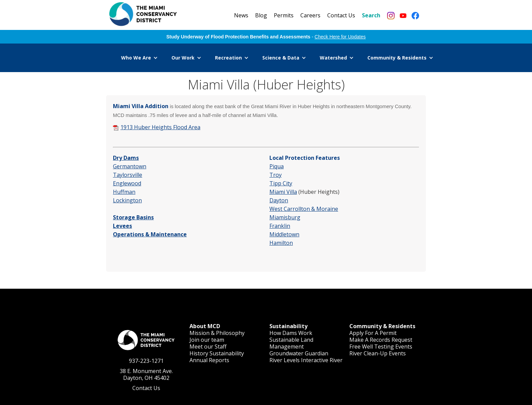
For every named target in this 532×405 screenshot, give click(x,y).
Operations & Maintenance (150, 234)
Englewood (127, 183)
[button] (139, 58)
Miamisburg (285, 217)
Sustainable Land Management (291, 343)
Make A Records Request (381, 340)
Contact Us (341, 15)
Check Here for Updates (340, 37)
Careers (310, 15)
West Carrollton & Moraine (304, 209)
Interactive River (322, 360)
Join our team (207, 340)
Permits (284, 15)
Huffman (124, 192)
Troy (276, 175)
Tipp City (281, 183)
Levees (122, 226)
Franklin (280, 226)
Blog (261, 15)
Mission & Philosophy (217, 333)
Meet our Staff (208, 347)
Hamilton (281, 243)
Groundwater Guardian (299, 353)
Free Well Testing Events (381, 347)
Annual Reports (209, 360)
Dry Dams (126, 158)
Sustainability (227, 353)
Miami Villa (283, 192)
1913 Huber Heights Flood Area (160, 127)
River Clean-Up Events (378, 353)
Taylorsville (128, 175)
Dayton (279, 200)
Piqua (277, 166)
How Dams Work (291, 333)
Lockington (127, 200)
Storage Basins (133, 217)
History (199, 353)
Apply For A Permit (373, 333)
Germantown (130, 166)
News (241, 15)
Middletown (284, 234)
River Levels (285, 360)
